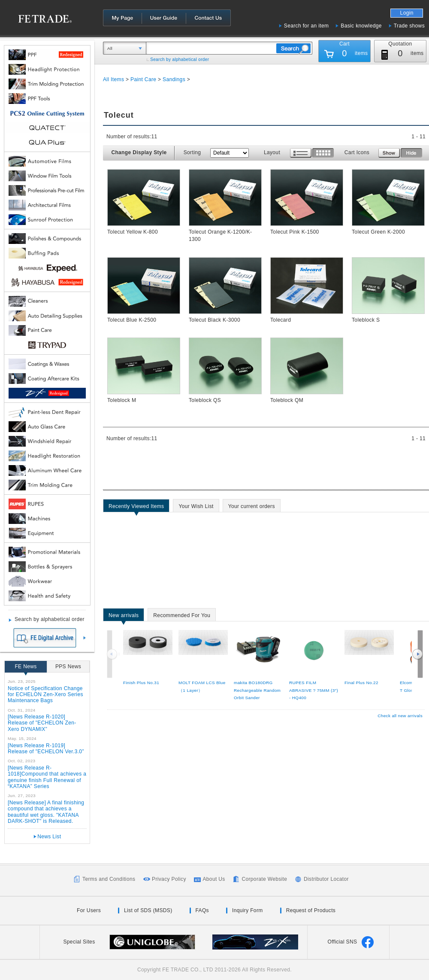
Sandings (174, 79)
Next (417, 654)
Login (407, 13)
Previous (113, 654)
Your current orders (252, 508)
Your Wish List (196, 508)
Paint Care (143, 79)
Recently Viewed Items (136, 508)
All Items (113, 79)
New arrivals (124, 617)
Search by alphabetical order (180, 59)
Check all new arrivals (400, 716)
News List (49, 837)
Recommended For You (182, 617)
